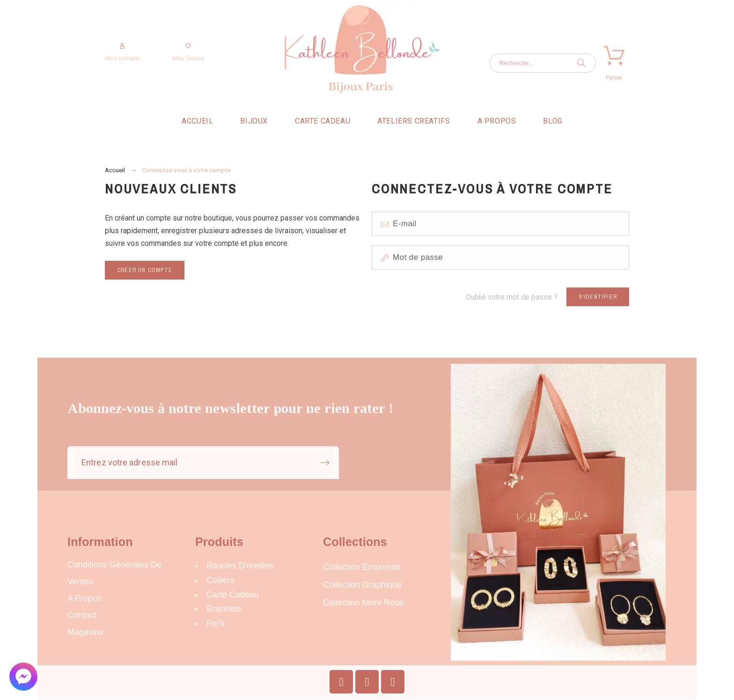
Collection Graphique (362, 585)
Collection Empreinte (362, 567)
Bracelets (224, 609)
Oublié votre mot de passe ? (512, 297)
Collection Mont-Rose (363, 603)
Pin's (215, 623)
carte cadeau (233, 595)
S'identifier (598, 297)
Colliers (220, 580)
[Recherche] (543, 63)
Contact (82, 615)
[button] (23, 677)
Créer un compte (145, 270)
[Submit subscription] (325, 463)
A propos (84, 598)
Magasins (85, 632)
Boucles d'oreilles (240, 566)
